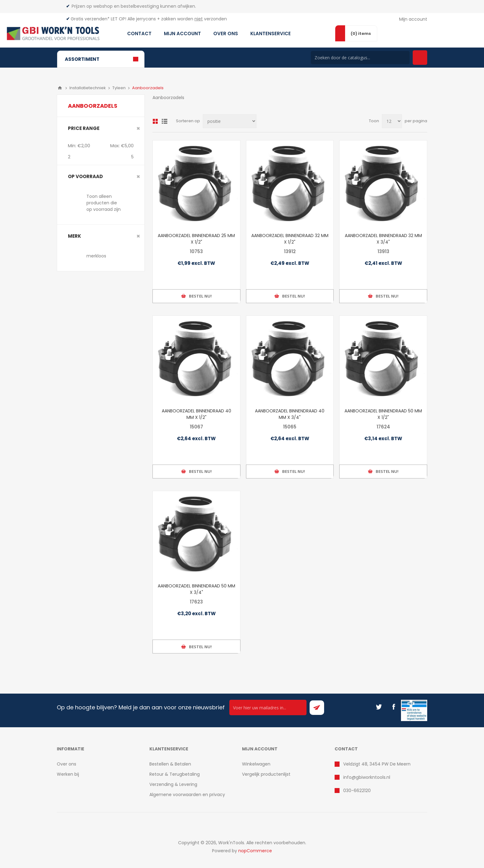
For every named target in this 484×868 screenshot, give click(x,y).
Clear (138, 128)
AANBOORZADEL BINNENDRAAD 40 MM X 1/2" (196, 414)
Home (60, 88)
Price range (84, 128)
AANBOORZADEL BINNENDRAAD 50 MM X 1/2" (383, 414)
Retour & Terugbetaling (175, 774)
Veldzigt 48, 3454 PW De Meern (377, 764)
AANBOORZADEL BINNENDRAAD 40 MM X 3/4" (290, 414)
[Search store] (360, 58)
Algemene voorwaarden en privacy (187, 795)
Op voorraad (85, 176)
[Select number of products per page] (392, 121)
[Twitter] (379, 707)
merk (75, 236)
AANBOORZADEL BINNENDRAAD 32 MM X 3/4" (383, 239)
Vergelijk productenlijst (266, 774)
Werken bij (68, 774)
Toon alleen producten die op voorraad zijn (104, 203)
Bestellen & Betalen (170, 764)
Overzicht (155, 121)
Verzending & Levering (173, 784)
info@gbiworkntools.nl (367, 777)
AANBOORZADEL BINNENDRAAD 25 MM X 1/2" (196, 239)
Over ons (67, 764)
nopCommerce (255, 851)
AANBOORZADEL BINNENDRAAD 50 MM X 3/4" (196, 589)
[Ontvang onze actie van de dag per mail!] (268, 707)
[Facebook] (394, 707)
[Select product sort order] (230, 121)
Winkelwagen (256, 764)
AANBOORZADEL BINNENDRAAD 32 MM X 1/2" (290, 239)
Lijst (165, 121)
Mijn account (413, 19)
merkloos (96, 256)
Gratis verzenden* (90, 19)
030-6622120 (357, 791)
